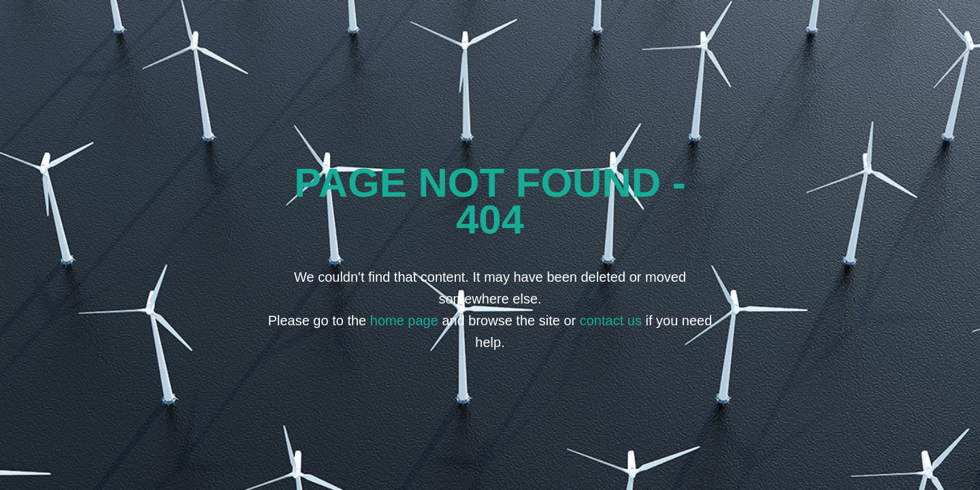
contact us (611, 321)
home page (404, 321)
